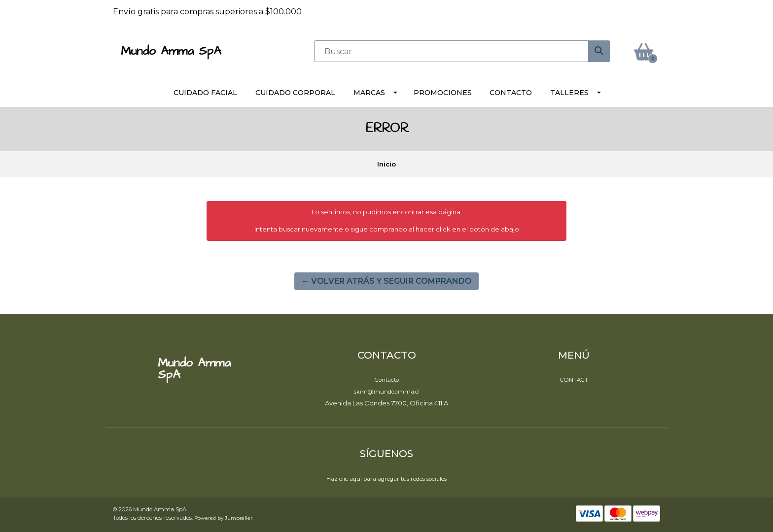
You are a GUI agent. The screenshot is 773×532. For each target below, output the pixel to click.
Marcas (369, 93)
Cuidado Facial (205, 93)
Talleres (569, 93)
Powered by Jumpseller (223, 518)
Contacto (511, 93)
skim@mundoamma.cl (387, 392)
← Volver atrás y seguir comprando (386, 281)
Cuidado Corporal (295, 93)
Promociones (443, 93)
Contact (574, 380)
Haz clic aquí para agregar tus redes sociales (386, 479)
